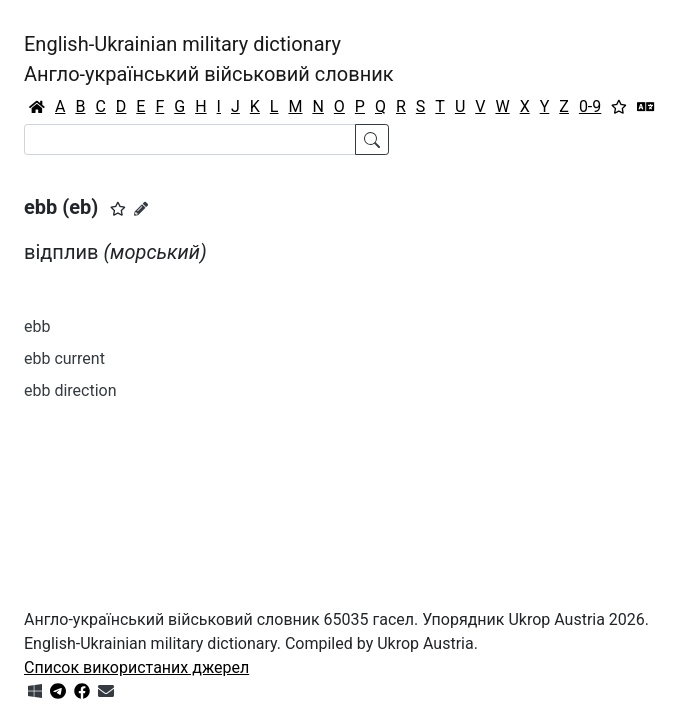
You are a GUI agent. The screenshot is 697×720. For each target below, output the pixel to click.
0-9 (590, 106)
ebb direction (70, 390)
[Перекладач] (646, 107)
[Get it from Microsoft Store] (35, 691)
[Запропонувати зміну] (141, 209)
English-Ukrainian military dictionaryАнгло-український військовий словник (209, 59)
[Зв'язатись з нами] (106, 691)
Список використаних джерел (136, 667)
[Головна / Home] (37, 107)
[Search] (190, 139)
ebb (37, 326)
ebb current (64, 358)
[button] (118, 209)
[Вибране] (619, 107)
